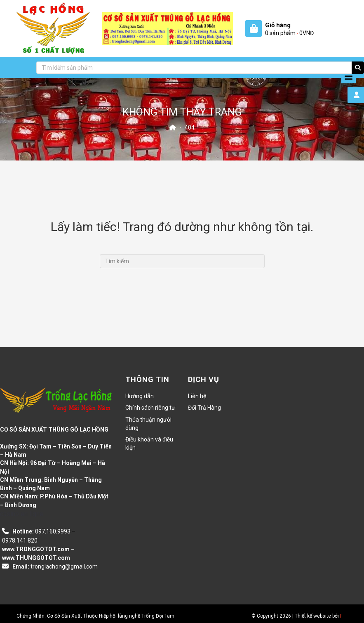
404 (190, 127)
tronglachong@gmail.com (64, 566)
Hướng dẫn (140, 396)
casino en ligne (22, 514)
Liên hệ (197, 396)
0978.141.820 (20, 540)
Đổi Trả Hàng (204, 408)
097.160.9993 (53, 531)
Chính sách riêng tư (150, 408)
